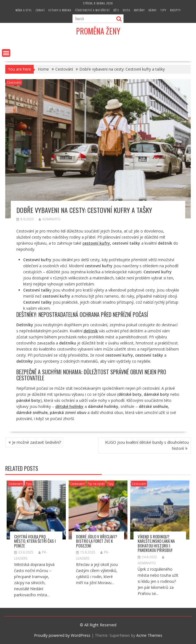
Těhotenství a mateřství (92, 10)
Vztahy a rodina (60, 10)
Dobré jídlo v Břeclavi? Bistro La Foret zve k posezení (97, 541)
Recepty (175, 10)
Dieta (126, 10)
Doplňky (139, 10)
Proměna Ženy (98, 31)
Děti (116, 10)
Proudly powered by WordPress (62, 635)
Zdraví (40, 10)
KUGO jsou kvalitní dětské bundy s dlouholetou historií (147, 445)
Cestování (14, 82)
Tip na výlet (96, 484)
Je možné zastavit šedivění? (37, 442)
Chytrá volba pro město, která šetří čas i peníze (35, 541)
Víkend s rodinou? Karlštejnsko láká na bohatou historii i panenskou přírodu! (156, 543)
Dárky (153, 10)
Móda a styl (24, 10)
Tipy (163, 10)
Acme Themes (149, 635)
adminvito (50, 219)
